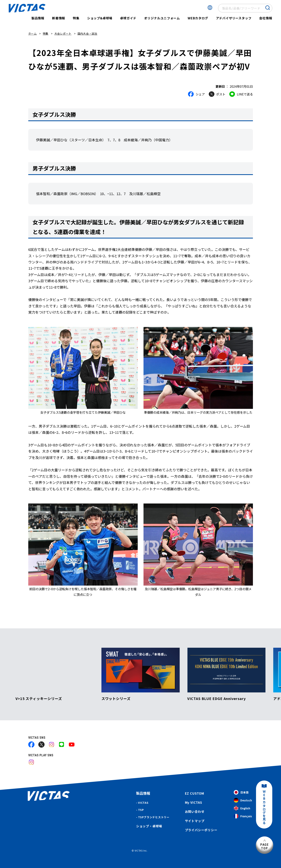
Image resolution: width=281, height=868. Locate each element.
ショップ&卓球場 (100, 18)
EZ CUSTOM (195, 793)
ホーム (33, 33)
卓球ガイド (128, 18)
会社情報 (266, 18)
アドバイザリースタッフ (234, 18)
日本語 (241, 792)
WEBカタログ (198, 18)
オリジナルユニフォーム (162, 18)
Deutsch (243, 800)
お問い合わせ (195, 811)
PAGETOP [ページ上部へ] (265, 846)
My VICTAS (194, 802)
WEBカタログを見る (264, 807)
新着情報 (59, 18)
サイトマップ (195, 821)
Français (243, 816)
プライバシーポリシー (201, 830)
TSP (141, 810)
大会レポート (63, 33)
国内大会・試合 (87, 33)
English (242, 808)
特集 (76, 18)
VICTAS (143, 803)
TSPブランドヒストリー (154, 817)
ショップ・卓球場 (149, 826)
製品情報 (38, 18)
